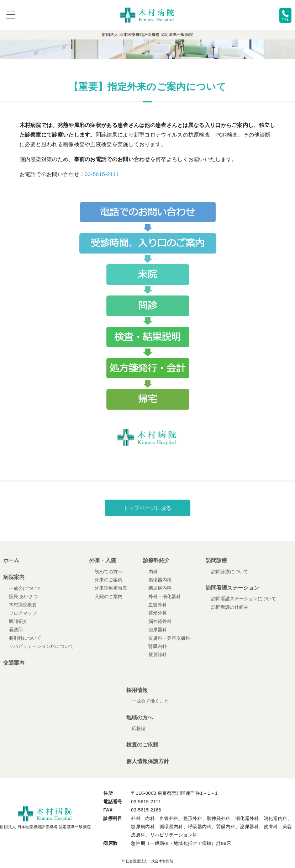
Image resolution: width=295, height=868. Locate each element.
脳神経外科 (160, 621)
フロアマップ (23, 613)
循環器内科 (160, 580)
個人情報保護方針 (148, 761)
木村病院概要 (23, 605)
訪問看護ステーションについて (244, 599)
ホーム (11, 560)
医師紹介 (18, 621)
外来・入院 (103, 560)
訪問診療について (230, 572)
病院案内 (14, 577)
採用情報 (137, 690)
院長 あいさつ (23, 597)
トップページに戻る (147, 508)
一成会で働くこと (150, 701)
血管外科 (158, 605)
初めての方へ (109, 572)
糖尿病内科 (160, 588)
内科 (153, 572)
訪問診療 (216, 560)
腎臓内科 (158, 646)
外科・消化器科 (165, 597)
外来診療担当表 (111, 588)
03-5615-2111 (102, 174)
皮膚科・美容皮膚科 (169, 638)
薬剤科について (25, 638)
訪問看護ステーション (232, 588)
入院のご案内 (109, 597)
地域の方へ (140, 717)
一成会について (25, 588)
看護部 (16, 630)
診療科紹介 (156, 560)
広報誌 (139, 728)
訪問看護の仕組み (230, 607)
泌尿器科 (158, 630)
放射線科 (158, 654)
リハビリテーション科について (41, 646)
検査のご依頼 (142, 744)
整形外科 (158, 613)
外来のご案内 (109, 580)
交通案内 (14, 663)
